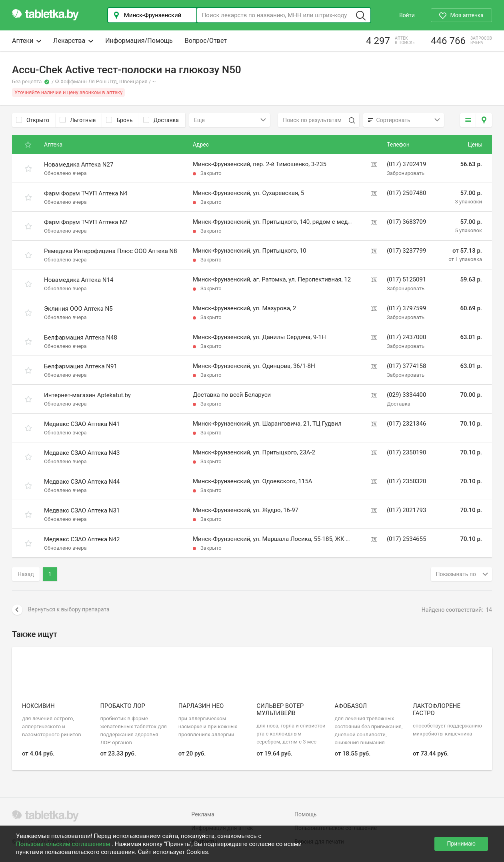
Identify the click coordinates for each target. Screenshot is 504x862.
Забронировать (406, 173)
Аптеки (27, 41)
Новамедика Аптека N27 (79, 165)
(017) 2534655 (406, 539)
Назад (26, 574)
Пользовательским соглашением (64, 844)
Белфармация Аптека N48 (81, 338)
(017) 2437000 (406, 337)
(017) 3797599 (406, 308)
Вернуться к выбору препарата (61, 610)
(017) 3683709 (406, 222)
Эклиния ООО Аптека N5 (78, 309)
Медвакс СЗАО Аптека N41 (82, 424)
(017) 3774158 (406, 366)
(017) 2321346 (406, 424)
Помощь (306, 814)
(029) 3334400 (406, 395)
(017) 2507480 (406, 193)
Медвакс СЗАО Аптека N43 (82, 453)
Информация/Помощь (139, 41)
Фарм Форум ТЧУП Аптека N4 (86, 193)
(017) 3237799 (406, 251)
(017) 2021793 (406, 510)
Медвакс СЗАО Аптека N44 (82, 482)
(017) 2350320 (406, 481)
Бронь (119, 120)
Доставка (161, 120)
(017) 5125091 (406, 279)
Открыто (33, 120)
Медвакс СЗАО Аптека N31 (82, 510)
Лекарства (73, 41)
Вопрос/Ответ (206, 41)
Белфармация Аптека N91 (81, 366)
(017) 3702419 (406, 164)
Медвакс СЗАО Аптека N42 (82, 539)
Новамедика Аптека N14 (79, 280)
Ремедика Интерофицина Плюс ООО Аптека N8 (111, 251)
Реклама (203, 814)
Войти (407, 15)
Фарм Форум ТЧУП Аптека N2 (86, 222)
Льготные (78, 120)
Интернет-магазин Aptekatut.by (87, 395)
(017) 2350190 (406, 452)
